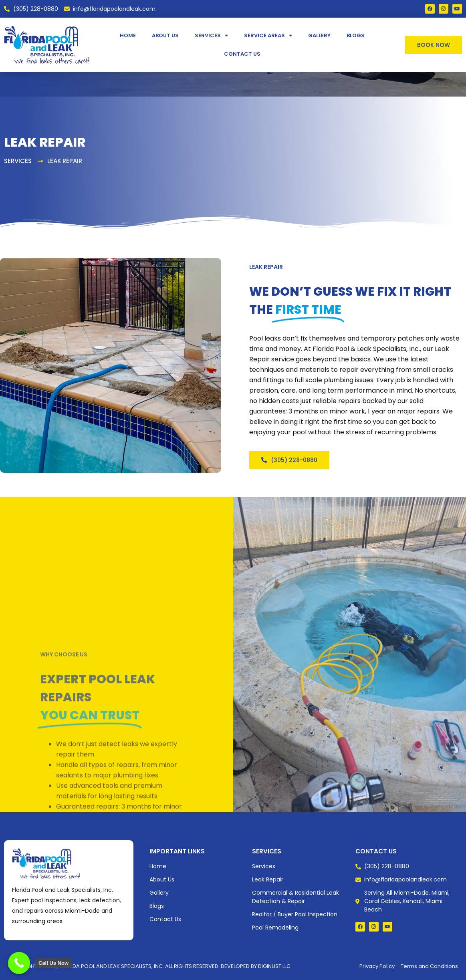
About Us (165, 35)
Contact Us (242, 54)
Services (211, 35)
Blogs (356, 35)
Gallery (319, 35)
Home (128, 35)
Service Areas (268, 35)
